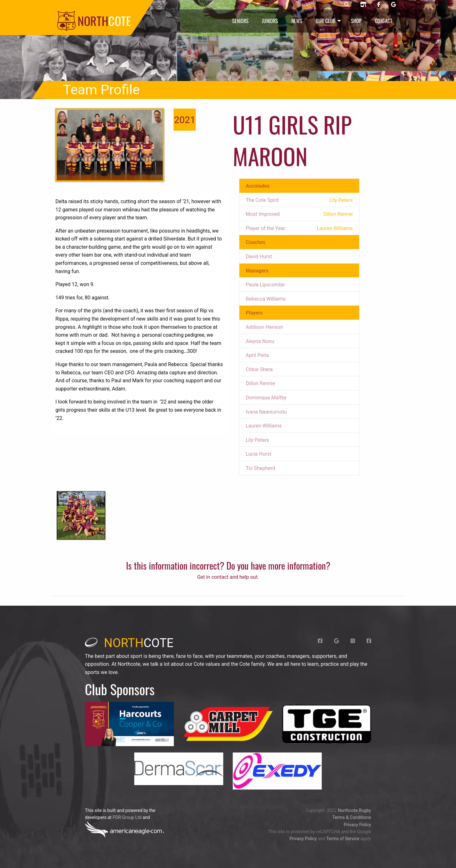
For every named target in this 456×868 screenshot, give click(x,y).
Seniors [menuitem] (240, 21)
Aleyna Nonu (260, 341)
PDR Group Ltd (127, 817)
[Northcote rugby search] (347, 5)
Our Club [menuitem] (325, 21)
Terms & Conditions (352, 817)
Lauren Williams (264, 426)
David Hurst (259, 256)
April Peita (257, 355)
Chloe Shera (259, 369)
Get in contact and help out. (228, 577)
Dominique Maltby (266, 398)
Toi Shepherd (260, 468)
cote (129, 643)
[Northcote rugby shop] (363, 5)
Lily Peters (257, 440)
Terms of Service (343, 839)
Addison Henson (264, 327)
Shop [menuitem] (356, 21)
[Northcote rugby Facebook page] (379, 5)
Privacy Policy (357, 825)
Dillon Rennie (260, 383)
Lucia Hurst (259, 454)
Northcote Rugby (355, 810)
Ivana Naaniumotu (266, 412)
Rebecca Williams (266, 299)
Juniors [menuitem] (270, 21)
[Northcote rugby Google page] (393, 5)
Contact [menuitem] (384, 21)
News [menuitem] (297, 21)
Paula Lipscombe (265, 285)
